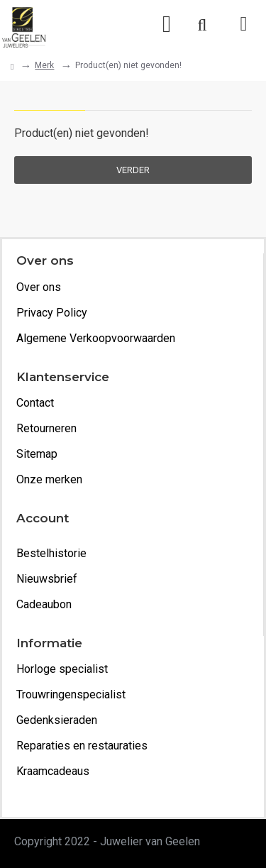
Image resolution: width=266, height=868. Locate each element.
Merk (44, 65)
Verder (133, 170)
